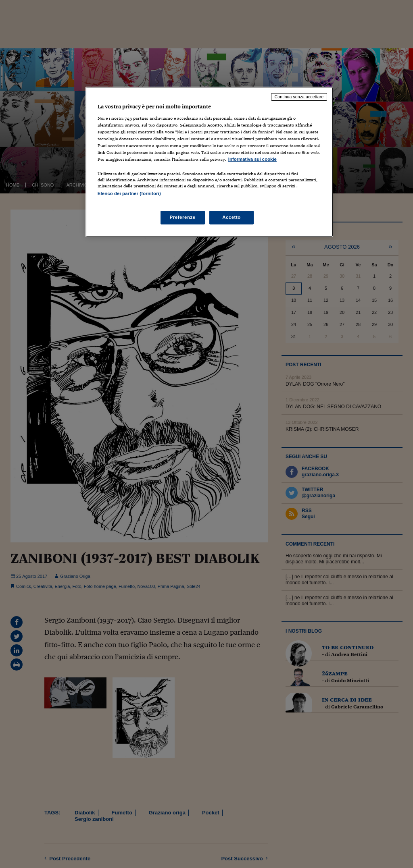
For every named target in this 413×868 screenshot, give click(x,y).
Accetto (232, 217)
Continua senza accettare (299, 97)
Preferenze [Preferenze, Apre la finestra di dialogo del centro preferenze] (183, 217)
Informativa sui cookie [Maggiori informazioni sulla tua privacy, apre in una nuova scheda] (252, 159)
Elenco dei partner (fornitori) (129, 193)
